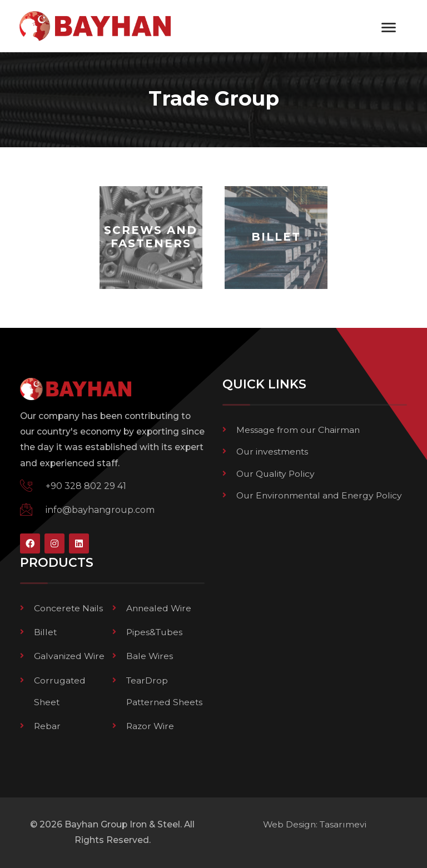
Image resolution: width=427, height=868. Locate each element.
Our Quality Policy (275, 474)
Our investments (272, 452)
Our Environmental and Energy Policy (319, 495)
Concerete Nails (68, 608)
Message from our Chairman (298, 430)
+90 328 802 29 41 (86, 486)
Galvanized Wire (69, 656)
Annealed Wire (159, 608)
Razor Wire (150, 726)
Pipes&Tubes (154, 632)
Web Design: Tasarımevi (315, 824)
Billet (45, 632)
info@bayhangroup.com (100, 510)
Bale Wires (150, 656)
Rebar (47, 726)
